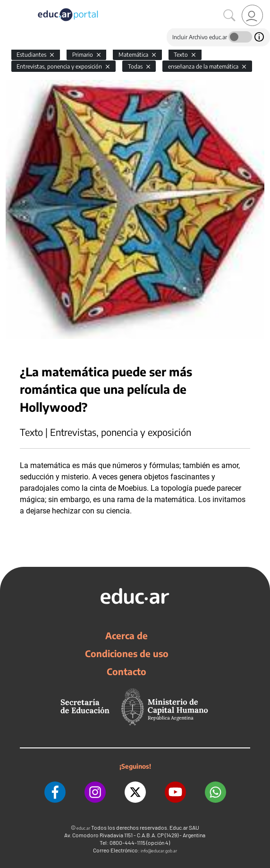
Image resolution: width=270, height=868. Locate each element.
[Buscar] (229, 16)
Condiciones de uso (127, 653)
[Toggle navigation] (8, 5)
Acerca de (127, 635)
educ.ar (83, 828)
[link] (252, 15)
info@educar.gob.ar (159, 851)
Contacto (127, 671)
